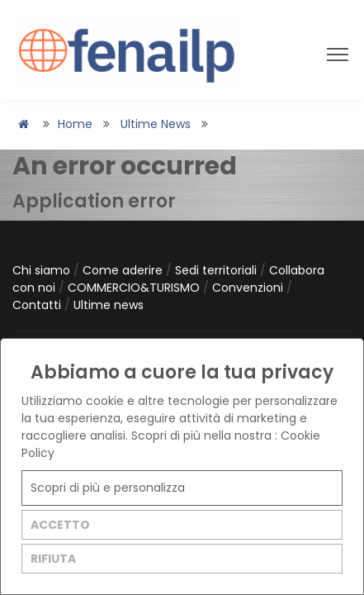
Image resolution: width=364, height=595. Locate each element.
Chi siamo (43, 270)
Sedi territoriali (217, 270)
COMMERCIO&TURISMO (135, 288)
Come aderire (124, 270)
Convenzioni (249, 288)
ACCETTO (60, 525)
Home (75, 124)
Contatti (38, 305)
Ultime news (156, 124)
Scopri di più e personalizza (108, 488)
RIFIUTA (53, 559)
